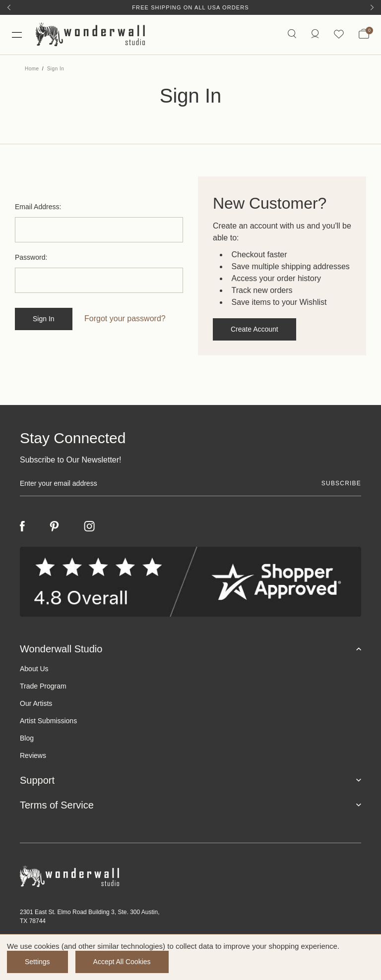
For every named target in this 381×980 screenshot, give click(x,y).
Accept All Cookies (122, 962)
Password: (31, 257)
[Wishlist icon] (339, 34)
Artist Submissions (48, 720)
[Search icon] (292, 34)
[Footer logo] (190, 876)
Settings (37, 962)
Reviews (33, 755)
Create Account (254, 329)
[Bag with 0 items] (364, 35)
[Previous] (9, 7)
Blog (27, 738)
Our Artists (36, 703)
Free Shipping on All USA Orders (190, 7)
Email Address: (38, 207)
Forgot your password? (125, 318)
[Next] (372, 7)
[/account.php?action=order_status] (315, 34)
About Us (34, 668)
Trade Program (43, 686)
